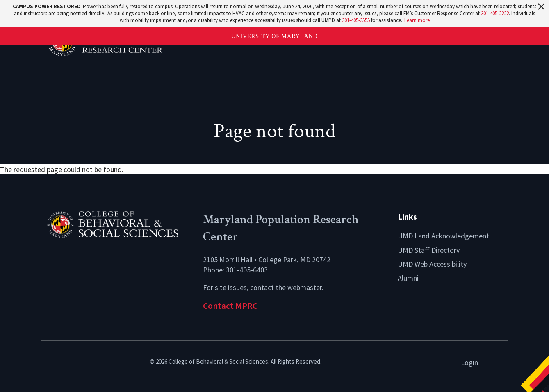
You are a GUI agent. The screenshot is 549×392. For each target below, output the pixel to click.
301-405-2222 (495, 13)
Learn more (417, 20)
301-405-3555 (356, 20)
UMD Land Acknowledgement (443, 236)
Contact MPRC (230, 306)
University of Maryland (274, 36)
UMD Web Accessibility (432, 264)
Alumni (408, 278)
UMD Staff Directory (429, 250)
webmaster (305, 287)
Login (469, 362)
